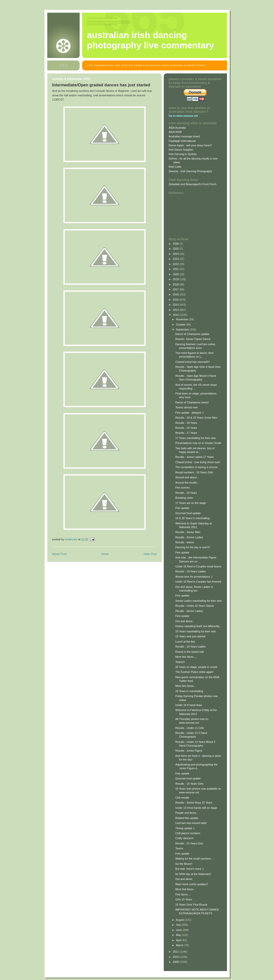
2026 (176, 244)
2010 (176, 957)
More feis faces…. (186, 657)
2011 (176, 952)
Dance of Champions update (192, 334)
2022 (176, 264)
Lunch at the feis (185, 642)
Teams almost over (186, 407)
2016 (176, 294)
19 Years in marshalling (189, 691)
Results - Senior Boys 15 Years (194, 803)
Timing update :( (185, 828)
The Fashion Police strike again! (194, 672)
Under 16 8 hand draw (189, 705)
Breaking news (184, 498)
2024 (176, 254)
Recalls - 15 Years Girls (189, 843)
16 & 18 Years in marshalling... (193, 518)
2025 (176, 249)
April (179, 940)
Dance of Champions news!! (192, 402)
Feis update (182, 508)
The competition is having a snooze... (197, 467)
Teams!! (180, 662)
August (181, 920)
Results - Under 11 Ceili (189, 728)
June (179, 930)
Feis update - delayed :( (189, 413)
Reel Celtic (175, 167)
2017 (176, 289)
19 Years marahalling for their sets (195, 631)
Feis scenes (182, 488)
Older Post (150, 554)
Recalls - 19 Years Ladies (190, 647)
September (183, 329)
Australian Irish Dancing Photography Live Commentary (151, 40)
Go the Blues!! (184, 864)
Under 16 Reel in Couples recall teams (198, 566)
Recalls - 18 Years (186, 493)
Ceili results (182, 798)
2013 (176, 310)
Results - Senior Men (188, 532)
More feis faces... (185, 686)
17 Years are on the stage (191, 503)
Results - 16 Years (186, 428)
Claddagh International (182, 141)
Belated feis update (187, 818)
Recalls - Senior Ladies (189, 611)
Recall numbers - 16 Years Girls (194, 472)
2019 (176, 279)
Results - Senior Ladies (189, 537)
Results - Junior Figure (189, 751)
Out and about (184, 879)
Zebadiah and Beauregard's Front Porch (193, 184)
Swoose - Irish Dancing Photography (191, 171)
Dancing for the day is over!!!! (193, 547)
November (183, 319)
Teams (179, 848)
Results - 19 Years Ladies (190, 571)
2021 (176, 269)
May (179, 935)
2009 (176, 962)
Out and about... (185, 621)
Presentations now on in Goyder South (198, 443)
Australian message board (184, 136)
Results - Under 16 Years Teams (194, 606)
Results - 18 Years (186, 423)
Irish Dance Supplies (181, 150)
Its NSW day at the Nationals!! (193, 874)
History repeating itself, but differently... (198, 626)
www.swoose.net (187, 116)
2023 (176, 259)
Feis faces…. (183, 894)
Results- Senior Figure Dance (193, 339)
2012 (176, 315)
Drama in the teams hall (189, 652)
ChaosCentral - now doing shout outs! (198, 462)
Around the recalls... (187, 483)
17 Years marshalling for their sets (195, 438)
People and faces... (187, 813)
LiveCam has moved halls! (191, 823)
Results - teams (185, 542)
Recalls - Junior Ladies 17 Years (194, 457)
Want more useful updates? (192, 884)
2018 (176, 284)
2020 (176, 274)
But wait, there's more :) (189, 869)
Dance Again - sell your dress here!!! (190, 145)
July (179, 925)
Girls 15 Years (184, 899)
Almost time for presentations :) (194, 577)
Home (105, 554)
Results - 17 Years (186, 433)
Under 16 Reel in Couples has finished (198, 582)
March (180, 945)
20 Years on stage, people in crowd (196, 667)
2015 (176, 300)
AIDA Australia (177, 128)
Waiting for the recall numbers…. (195, 859)
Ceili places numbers (188, 833)
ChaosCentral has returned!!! (192, 362)
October (181, 325)
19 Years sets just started (190, 636)
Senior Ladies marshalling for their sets (198, 601)
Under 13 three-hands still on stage (196, 808)
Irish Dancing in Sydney (183, 154)
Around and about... (187, 477)
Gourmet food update (188, 513)
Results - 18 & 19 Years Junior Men (196, 418)
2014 (176, 305)
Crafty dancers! (184, 838)
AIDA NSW (175, 132)
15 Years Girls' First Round (191, 905)
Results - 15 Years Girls (189, 784)
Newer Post (59, 554)
